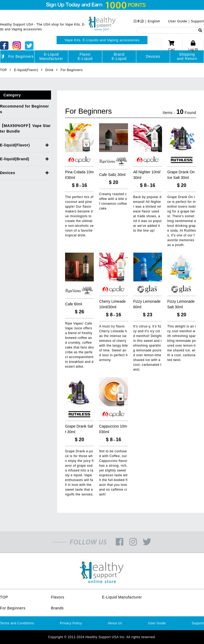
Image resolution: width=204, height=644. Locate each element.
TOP (4, 597)
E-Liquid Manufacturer (122, 597)
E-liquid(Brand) (15, 159)
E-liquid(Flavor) (15, 145)
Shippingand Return (187, 56)
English (154, 21)
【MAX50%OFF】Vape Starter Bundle (25, 128)
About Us (115, 623)
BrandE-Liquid (119, 56)
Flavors (58, 597)
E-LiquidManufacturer (51, 56)
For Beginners (17, 57)
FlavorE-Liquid (85, 56)
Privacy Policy (71, 623)
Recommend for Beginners (24, 109)
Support (197, 21)
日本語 (139, 21)
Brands (57, 608)
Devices (153, 56)
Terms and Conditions (17, 623)
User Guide (178, 21)
